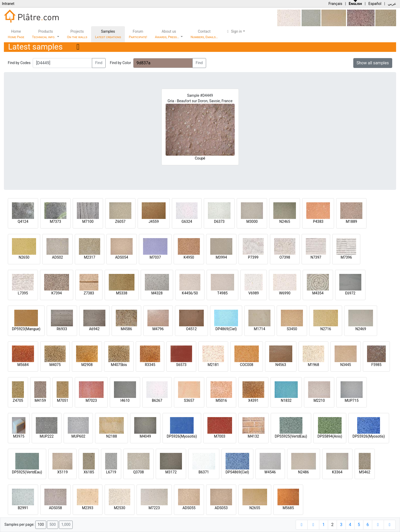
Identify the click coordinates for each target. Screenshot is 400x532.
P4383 (318, 222)
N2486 (303, 472)
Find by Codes (19, 63)
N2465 (285, 222)
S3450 (292, 329)
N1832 (286, 400)
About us (167, 34)
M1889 (351, 222)
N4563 (281, 365)
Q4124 (23, 222)
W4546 (270, 472)
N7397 (316, 257)
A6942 (94, 329)
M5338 (122, 293)
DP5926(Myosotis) (182, 436)
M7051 (63, 400)
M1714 (260, 329)
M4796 (158, 329)
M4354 (318, 293)
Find (99, 63)
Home (16, 34)
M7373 (56, 222)
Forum (138, 34)
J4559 (154, 222)
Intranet (8, 4)
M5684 (23, 365)
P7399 (253, 257)
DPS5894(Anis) (330, 436)
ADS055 (189, 508)
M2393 (88, 508)
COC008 (246, 365)
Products (44, 34)
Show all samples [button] (373, 63)
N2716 (326, 329)
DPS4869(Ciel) (237, 472)
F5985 (376, 365)
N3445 (346, 365)
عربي (392, 4)
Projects (77, 34)
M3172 (171, 472)
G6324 (187, 222)
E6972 (350, 293)
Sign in (234, 31)
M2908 (87, 365)
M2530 (120, 508)
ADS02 (57, 257)
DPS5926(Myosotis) (369, 436)
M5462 (365, 472)
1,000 (66, 525)
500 (52, 525)
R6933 (62, 329)
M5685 (288, 508)
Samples (108, 34)
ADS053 (221, 508)
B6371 (204, 472)
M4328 (157, 293)
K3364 (337, 472)
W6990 (285, 293)
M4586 (126, 329)
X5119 (63, 472)
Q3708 (138, 472)
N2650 (24, 257)
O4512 (191, 329)
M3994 (221, 257)
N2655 (255, 508)
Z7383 (89, 293)
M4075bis (119, 365)
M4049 (145, 436)
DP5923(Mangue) (26, 329)
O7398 (285, 257)
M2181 (213, 365)
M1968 (314, 365)
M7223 (154, 508)
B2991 (23, 508)
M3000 (252, 222)
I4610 (125, 400)
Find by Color (120, 63)
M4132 (253, 436)
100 (41, 525)
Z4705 (18, 400)
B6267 (157, 400)
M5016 (221, 400)
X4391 (253, 400)
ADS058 (55, 508)
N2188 (111, 436)
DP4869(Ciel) (226, 329)
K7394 (57, 293)
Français (335, 4)
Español (375, 4)
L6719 (111, 472)
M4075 (55, 365)
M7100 (88, 222)
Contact (204, 34)
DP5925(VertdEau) (27, 472)
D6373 (219, 222)
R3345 (150, 365)
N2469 (361, 329)
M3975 (19, 436)
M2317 (90, 257)
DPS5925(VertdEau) (291, 436)
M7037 (155, 257)
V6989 (254, 293)
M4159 (40, 400)
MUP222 (47, 436)
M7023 (91, 400)
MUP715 (352, 400)
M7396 (346, 257)
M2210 (319, 400)
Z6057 (120, 222)
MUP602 (78, 436)
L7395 (23, 293)
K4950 (189, 257)
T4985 (222, 293)
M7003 (220, 436)
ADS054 (121, 257)
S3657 (189, 400)
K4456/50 (190, 293)
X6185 (89, 472)
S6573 (181, 365)
